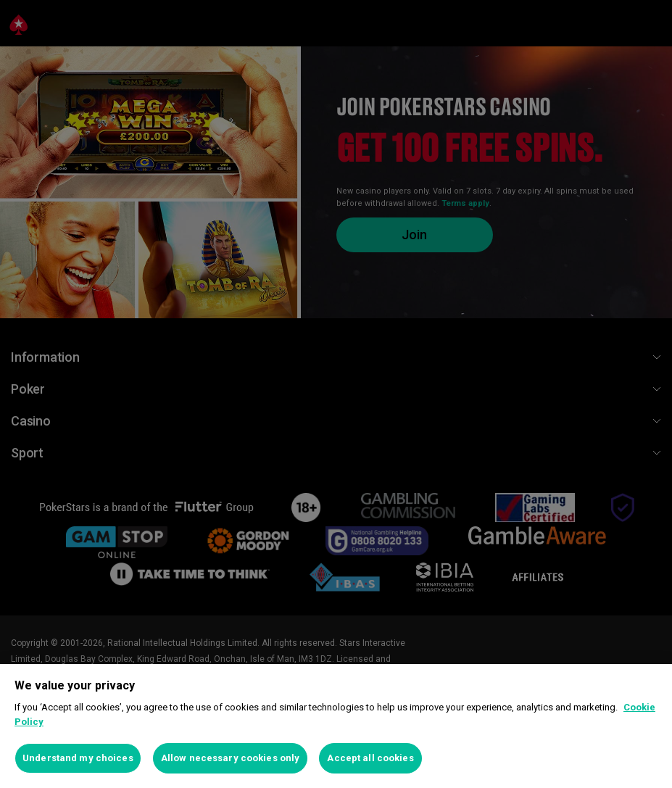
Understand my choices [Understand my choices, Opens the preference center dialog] (78, 758)
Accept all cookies (370, 758)
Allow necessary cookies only (231, 758)
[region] (336, 726)
